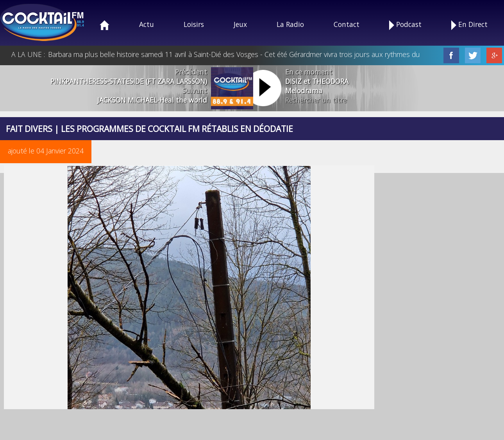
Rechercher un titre (316, 100)
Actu (147, 24)
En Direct (469, 25)
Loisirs (194, 24)
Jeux (240, 24)
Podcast (405, 25)
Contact (347, 24)
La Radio (290, 24)
